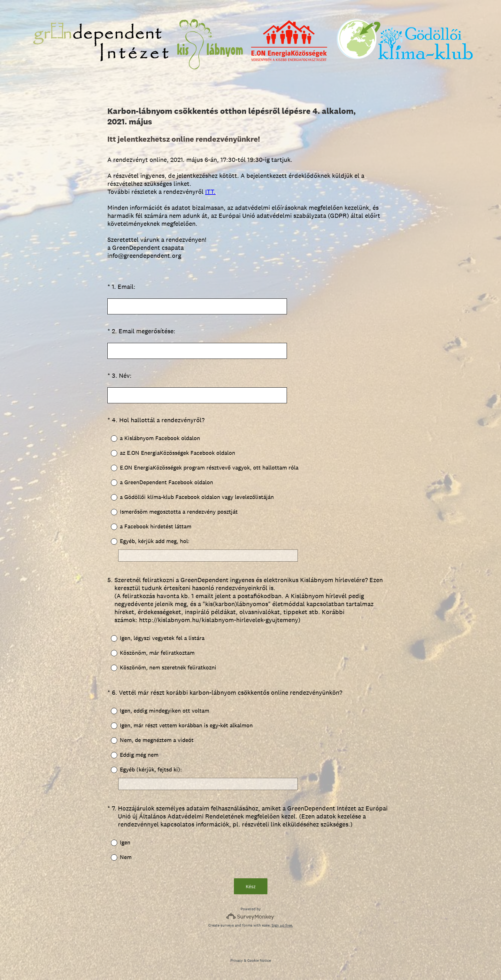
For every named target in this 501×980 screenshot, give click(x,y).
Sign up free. (282, 925)
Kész (251, 886)
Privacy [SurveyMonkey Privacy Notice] (237, 960)
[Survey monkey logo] (251, 916)
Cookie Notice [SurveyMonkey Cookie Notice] (259, 960)
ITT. (210, 192)
